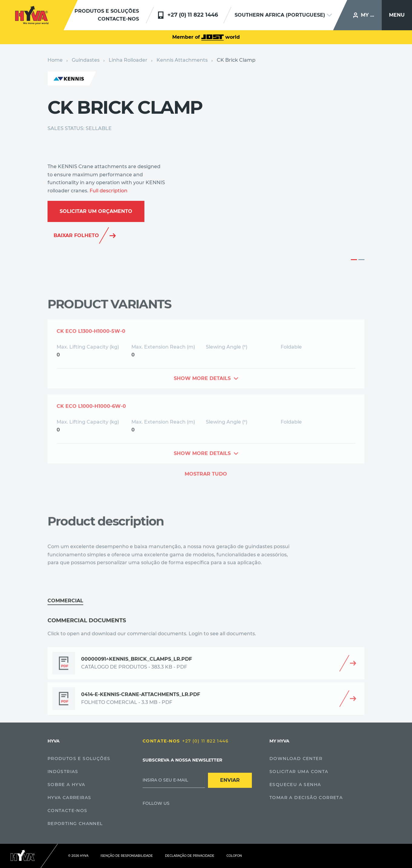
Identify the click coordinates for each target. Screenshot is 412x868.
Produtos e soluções (107, 11)
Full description (109, 191)
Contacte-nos (118, 19)
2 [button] (361, 260)
